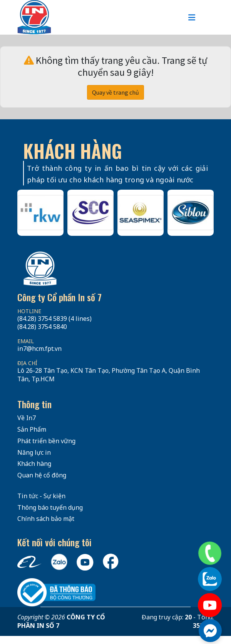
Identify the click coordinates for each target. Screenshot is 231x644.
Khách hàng (34, 464)
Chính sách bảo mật (46, 519)
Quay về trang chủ (115, 92)
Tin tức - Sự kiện (41, 496)
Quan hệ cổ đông (42, 475)
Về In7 (27, 418)
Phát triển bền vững (46, 441)
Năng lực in (34, 452)
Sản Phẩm (32, 429)
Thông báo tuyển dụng (50, 507)
